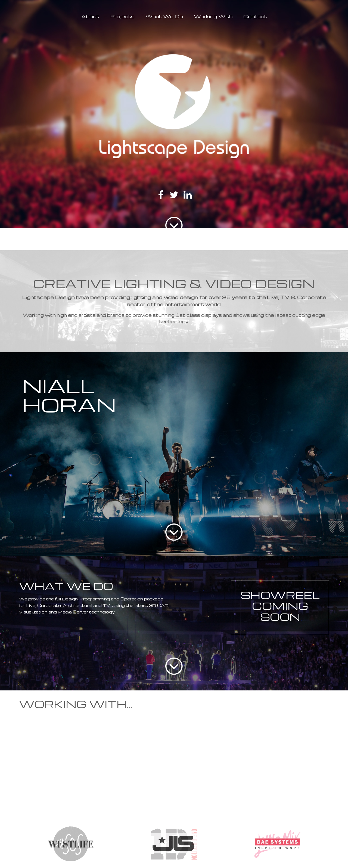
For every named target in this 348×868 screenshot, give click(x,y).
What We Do (164, 16)
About (90, 16)
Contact (255, 16)
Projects (122, 16)
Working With (213, 16)
